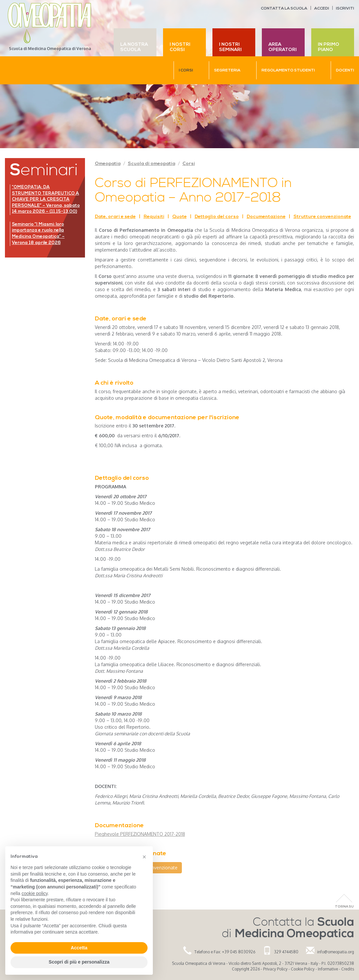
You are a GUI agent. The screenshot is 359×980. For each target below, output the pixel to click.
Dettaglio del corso (217, 217)
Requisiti (154, 217)
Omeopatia (108, 164)
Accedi (322, 9)
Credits (348, 969)
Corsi (189, 164)
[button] (144, 857)
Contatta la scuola (284, 9)
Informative (328, 969)
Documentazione (266, 217)
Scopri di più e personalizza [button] (79, 962)
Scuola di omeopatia (152, 164)
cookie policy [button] (34, 893)
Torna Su (344, 907)
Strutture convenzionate (322, 217)
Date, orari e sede (115, 217)
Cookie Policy (303, 969)
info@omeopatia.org (336, 952)
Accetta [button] (79, 948)
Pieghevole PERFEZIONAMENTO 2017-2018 (140, 834)
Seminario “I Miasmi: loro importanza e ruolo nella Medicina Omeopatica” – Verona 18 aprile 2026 (38, 234)
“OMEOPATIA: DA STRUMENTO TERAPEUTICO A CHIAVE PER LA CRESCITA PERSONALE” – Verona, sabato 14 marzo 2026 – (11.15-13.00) (46, 199)
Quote (179, 217)
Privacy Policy (275, 969)
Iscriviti (345, 9)
